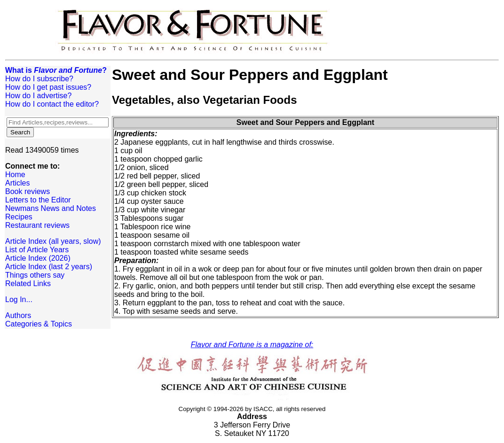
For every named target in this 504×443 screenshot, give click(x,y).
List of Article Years (37, 250)
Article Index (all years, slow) (53, 241)
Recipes (19, 217)
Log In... (19, 299)
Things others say (35, 275)
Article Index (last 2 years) (49, 267)
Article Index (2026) (38, 258)
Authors (18, 315)
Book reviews (28, 191)
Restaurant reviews (37, 225)
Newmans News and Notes (51, 208)
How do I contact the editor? (52, 104)
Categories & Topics (39, 324)
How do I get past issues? (48, 87)
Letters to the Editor (38, 200)
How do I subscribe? (39, 79)
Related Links (28, 284)
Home (15, 175)
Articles (17, 183)
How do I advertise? (38, 96)
